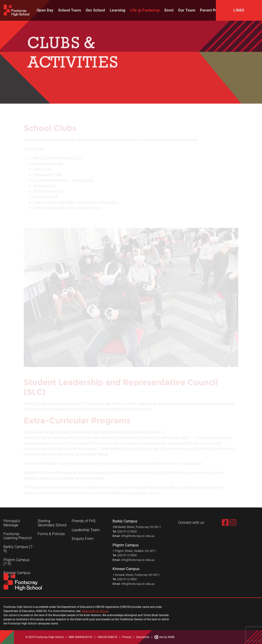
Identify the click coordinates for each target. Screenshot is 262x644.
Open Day (45, 10)
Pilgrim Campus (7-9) (16, 562)
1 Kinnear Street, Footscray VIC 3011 (136, 575)
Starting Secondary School (52, 523)
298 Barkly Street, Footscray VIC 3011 (137, 527)
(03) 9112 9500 (127, 532)
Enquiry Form (83, 539)
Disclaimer (143, 637)
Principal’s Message (12, 523)
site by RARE (164, 637)
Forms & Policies (51, 534)
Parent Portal (212, 10)
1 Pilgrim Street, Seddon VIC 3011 (134, 551)
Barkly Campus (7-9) (18, 549)
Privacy (127, 637)
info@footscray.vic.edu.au (138, 536)
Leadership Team (86, 530)
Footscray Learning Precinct (18, 536)
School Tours (70, 10)
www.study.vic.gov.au (95, 611)
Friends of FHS (84, 521)
